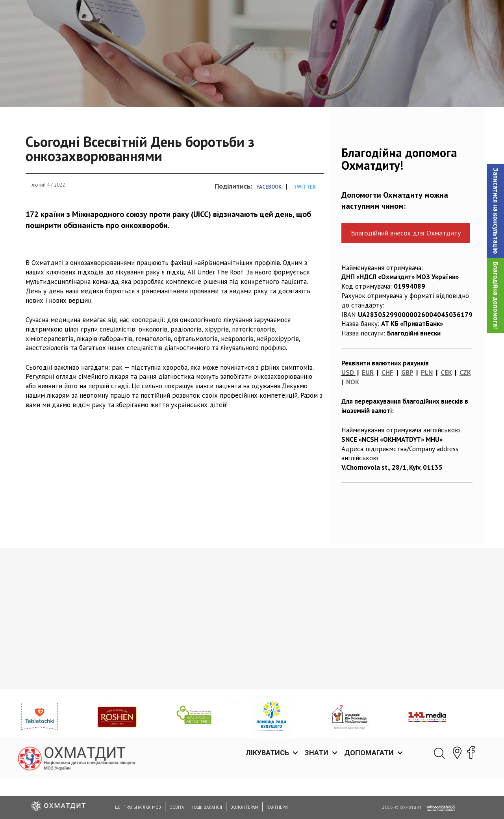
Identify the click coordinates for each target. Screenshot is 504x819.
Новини (180, 89)
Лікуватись (267, 16)
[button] (495, 211)
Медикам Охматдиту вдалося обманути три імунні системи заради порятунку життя (73, 715)
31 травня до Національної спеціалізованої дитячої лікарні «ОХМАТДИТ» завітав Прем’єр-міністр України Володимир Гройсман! (424, 724)
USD (348, 413)
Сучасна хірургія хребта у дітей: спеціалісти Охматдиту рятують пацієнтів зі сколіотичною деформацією (309, 720)
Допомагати (369, 16)
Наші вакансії (207, 807)
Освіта (177, 807)
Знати (317, 16)
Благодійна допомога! (496, 295)
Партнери (277, 807)
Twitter (305, 227)
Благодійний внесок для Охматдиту (406, 273)
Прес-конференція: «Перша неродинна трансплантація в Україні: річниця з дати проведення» (187, 720)
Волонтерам (244, 807)
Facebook (269, 227)
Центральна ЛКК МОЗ (138, 807)
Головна (146, 89)
